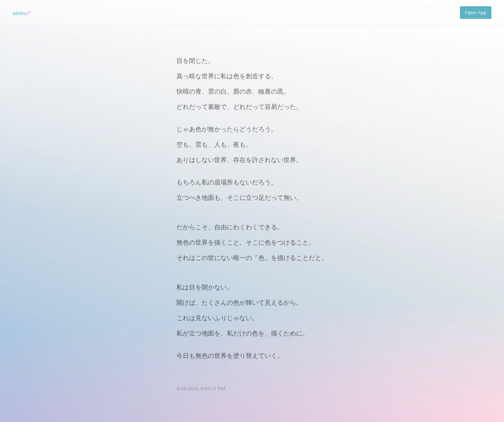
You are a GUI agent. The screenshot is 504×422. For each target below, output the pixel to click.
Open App (476, 12)
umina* (22, 13)
